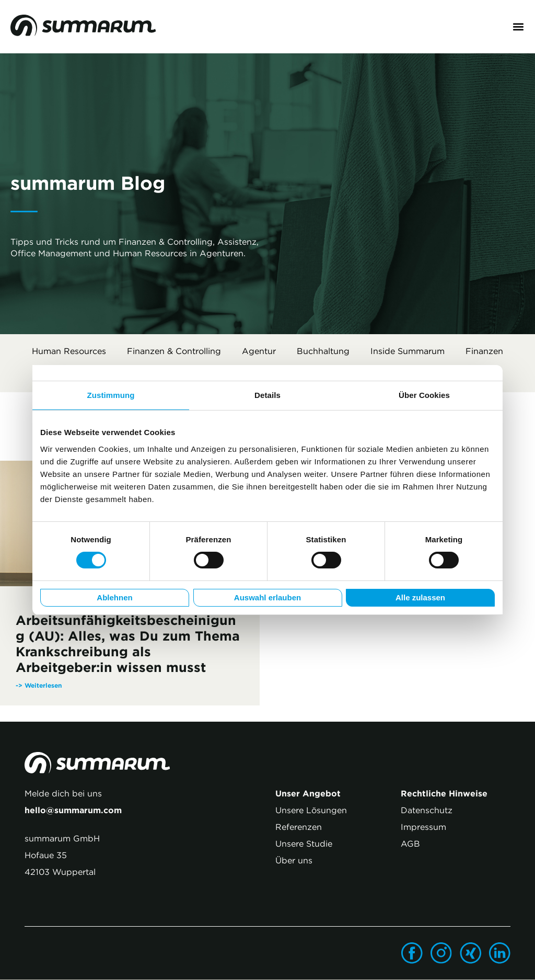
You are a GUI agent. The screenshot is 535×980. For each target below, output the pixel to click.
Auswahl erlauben (267, 597)
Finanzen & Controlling (174, 351)
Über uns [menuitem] (294, 861)
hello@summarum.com (73, 811)
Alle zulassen (420, 597)
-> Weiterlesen (39, 686)
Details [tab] (267, 395)
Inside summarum (408, 351)
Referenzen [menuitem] (299, 827)
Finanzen (484, 351)
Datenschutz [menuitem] (427, 811)
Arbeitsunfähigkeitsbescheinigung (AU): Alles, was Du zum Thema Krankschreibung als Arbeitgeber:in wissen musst (128, 644)
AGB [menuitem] (410, 844)
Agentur (259, 351)
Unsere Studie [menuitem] (304, 844)
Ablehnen (114, 597)
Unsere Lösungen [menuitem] (311, 811)
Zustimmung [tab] (111, 395)
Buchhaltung (323, 351)
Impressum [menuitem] (423, 827)
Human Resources (69, 351)
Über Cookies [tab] (424, 395)
